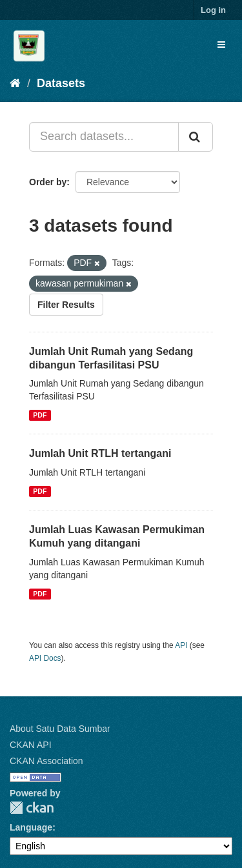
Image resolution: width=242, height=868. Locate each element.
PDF (40, 415)
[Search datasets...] (104, 137)
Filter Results (66, 305)
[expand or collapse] (221, 45)
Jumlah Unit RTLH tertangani (100, 453)
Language (31, 827)
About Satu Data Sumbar (60, 729)
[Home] (15, 83)
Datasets (61, 83)
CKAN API (31, 745)
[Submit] (196, 137)
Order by (48, 182)
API (181, 645)
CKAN (32, 808)
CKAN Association (46, 761)
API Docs (45, 658)
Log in (213, 10)
